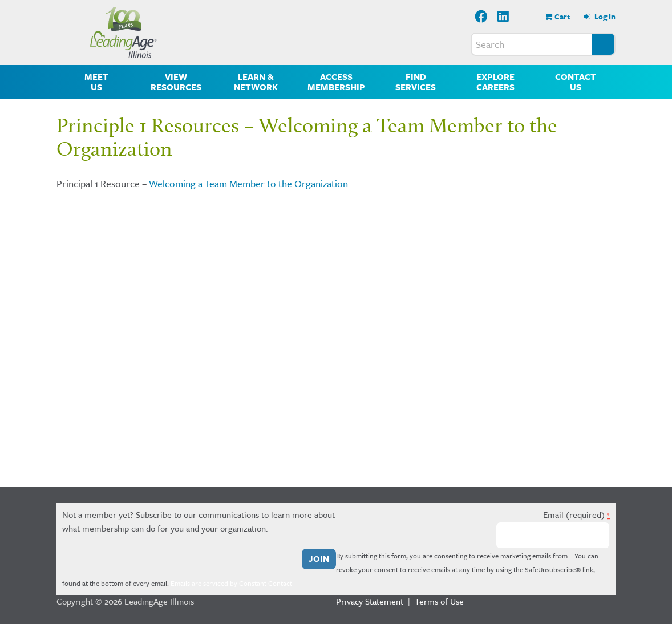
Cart (562, 17)
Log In (604, 17)
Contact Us (576, 82)
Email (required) (576, 514)
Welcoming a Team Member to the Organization (248, 183)
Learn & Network (256, 82)
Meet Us (96, 82)
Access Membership (336, 82)
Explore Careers (495, 82)
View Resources (176, 82)
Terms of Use (439, 601)
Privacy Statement (370, 601)
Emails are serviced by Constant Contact (231, 583)
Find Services (416, 82)
